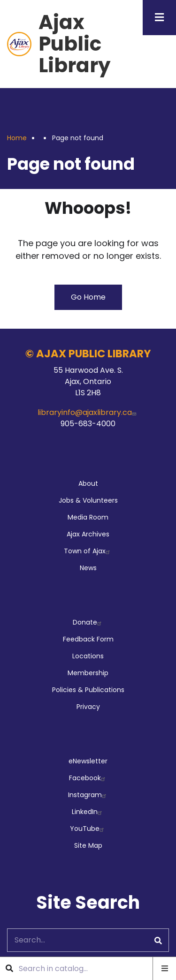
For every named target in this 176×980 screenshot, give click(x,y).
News (88, 568)
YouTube (88, 829)
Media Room (88, 517)
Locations (88, 656)
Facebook (88, 778)
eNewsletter (88, 761)
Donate (88, 622)
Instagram (88, 795)
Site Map (88, 845)
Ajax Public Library (75, 44)
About (88, 483)
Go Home (88, 297)
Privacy (88, 707)
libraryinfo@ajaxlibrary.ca (88, 412)
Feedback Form (88, 639)
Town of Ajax (88, 551)
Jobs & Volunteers (88, 500)
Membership (88, 673)
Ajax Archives (88, 534)
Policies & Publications (88, 690)
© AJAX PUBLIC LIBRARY (88, 354)
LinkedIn (88, 812)
